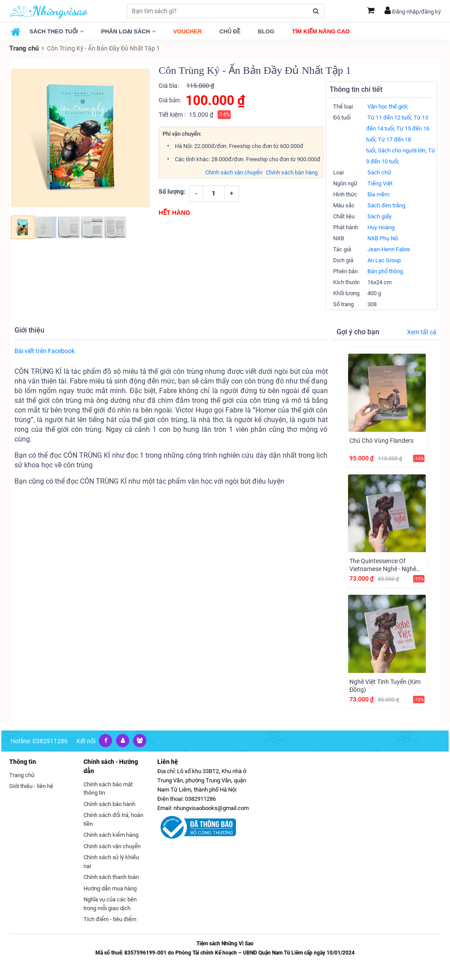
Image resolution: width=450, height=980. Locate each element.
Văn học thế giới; (388, 106)
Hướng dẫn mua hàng (110, 888)
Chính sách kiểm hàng (111, 834)
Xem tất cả (422, 332)
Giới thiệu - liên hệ (31, 786)
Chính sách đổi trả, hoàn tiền (113, 819)
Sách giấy (379, 216)
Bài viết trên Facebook (45, 351)
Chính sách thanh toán (111, 877)
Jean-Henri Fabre (389, 249)
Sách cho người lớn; (402, 150)
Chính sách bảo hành (109, 804)
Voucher (187, 31)
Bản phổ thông (385, 271)
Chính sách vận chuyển (234, 172)
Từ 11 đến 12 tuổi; (390, 117)
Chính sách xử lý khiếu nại (111, 861)
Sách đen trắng (386, 205)
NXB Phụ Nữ (383, 238)
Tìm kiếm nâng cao (321, 31)
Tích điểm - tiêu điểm (110, 919)
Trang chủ (23, 48)
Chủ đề (230, 31)
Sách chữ (379, 172)
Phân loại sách (128, 31)
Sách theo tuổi (56, 31)
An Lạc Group (384, 260)
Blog (266, 31)
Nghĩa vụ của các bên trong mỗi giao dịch (110, 903)
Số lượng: (172, 191)
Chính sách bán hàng (292, 172)
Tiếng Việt (380, 183)
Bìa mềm (378, 194)
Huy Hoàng (381, 227)
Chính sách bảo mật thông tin (108, 788)
